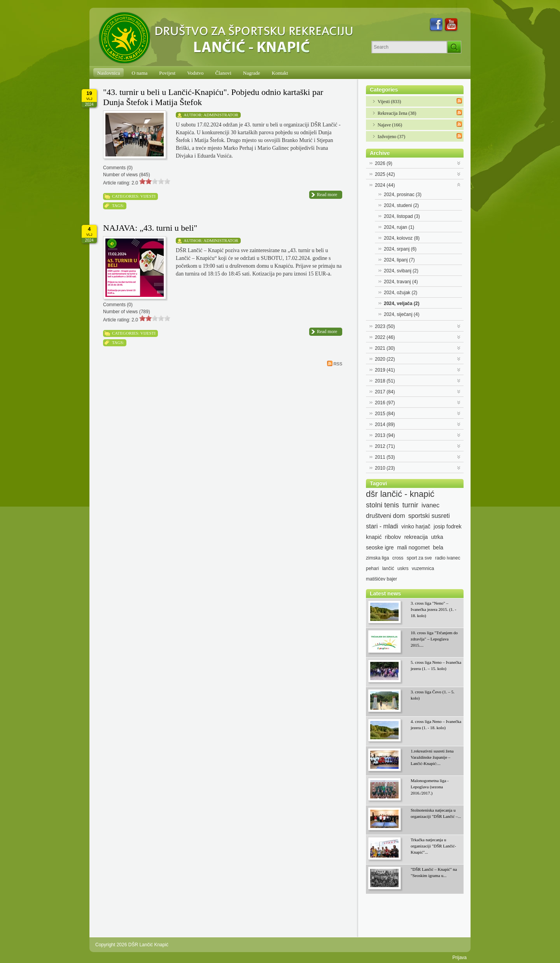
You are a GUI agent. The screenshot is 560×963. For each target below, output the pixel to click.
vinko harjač (416, 526)
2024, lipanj (399, 260)
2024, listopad (402, 216)
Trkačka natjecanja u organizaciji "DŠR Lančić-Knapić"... (433, 846)
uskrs (403, 568)
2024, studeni (401, 205)
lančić (388, 568)
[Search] (409, 47)
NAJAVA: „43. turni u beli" (150, 228)
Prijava (459, 958)
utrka (437, 537)
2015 (385, 414)
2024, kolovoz (402, 238)
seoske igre (380, 547)
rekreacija (416, 537)
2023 (385, 326)
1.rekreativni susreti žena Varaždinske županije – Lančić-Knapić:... (432, 757)
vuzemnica (423, 568)
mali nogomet (413, 547)
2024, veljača (402, 303)
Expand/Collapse (459, 162)
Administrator (221, 115)
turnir (410, 505)
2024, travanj (401, 282)
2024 (385, 185)
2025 (385, 174)
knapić (374, 537)
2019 (385, 370)
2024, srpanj (400, 249)
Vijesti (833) (389, 102)
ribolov (393, 537)
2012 (385, 446)
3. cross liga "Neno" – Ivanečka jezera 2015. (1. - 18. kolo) (433, 609)
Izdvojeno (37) (391, 137)
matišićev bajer (381, 579)
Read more (327, 195)
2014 (385, 424)
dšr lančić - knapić (400, 494)
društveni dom (386, 516)
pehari (372, 568)
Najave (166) (390, 125)
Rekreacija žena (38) (397, 113)
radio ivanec (448, 558)
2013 (385, 435)
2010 (385, 468)
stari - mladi (382, 526)
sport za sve (419, 558)
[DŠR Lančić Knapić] (228, 38)
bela (438, 547)
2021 (385, 348)
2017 (385, 392)
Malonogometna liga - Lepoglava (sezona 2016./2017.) (430, 787)
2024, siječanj (402, 314)
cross (398, 558)
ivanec (430, 505)
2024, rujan (399, 227)
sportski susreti (429, 516)
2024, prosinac (403, 195)
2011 (385, 457)
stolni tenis (382, 505)
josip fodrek (448, 526)
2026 (384, 163)
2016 (385, 403)
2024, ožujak (401, 293)
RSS (335, 363)
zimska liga (377, 558)
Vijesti (148, 196)
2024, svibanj (401, 271)
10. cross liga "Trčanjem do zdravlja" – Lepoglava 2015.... (434, 639)
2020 (385, 359)
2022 (385, 337)
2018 (385, 381)
